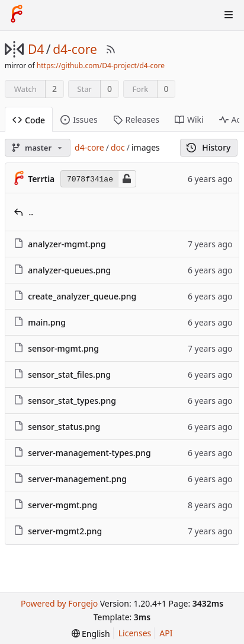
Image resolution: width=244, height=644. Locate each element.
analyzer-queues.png (69, 270)
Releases (136, 119)
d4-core (75, 49)
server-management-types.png (89, 453)
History (209, 147)
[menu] (91, 634)
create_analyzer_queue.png (82, 296)
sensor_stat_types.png (72, 401)
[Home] (17, 15)
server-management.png (77, 479)
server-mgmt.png (62, 505)
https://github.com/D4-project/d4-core (101, 66)
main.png (47, 322)
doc (118, 147)
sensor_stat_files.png (69, 374)
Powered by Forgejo (59, 603)
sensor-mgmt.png (63, 348)
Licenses (135, 633)
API (166, 633)
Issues (79, 119)
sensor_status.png (64, 427)
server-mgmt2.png (65, 531)
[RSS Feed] (111, 49)
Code (29, 120)
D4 (36, 49)
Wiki (189, 119)
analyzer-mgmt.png (67, 244)
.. (31, 212)
